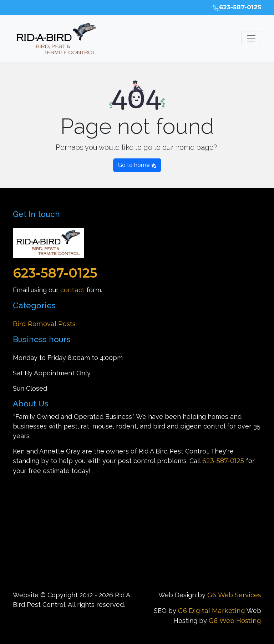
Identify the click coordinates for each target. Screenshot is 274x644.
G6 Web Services (234, 595)
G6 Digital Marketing (212, 611)
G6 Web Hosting (235, 621)
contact (72, 290)
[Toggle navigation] (251, 38)
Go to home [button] (137, 165)
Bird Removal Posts (44, 324)
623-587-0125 (237, 7)
